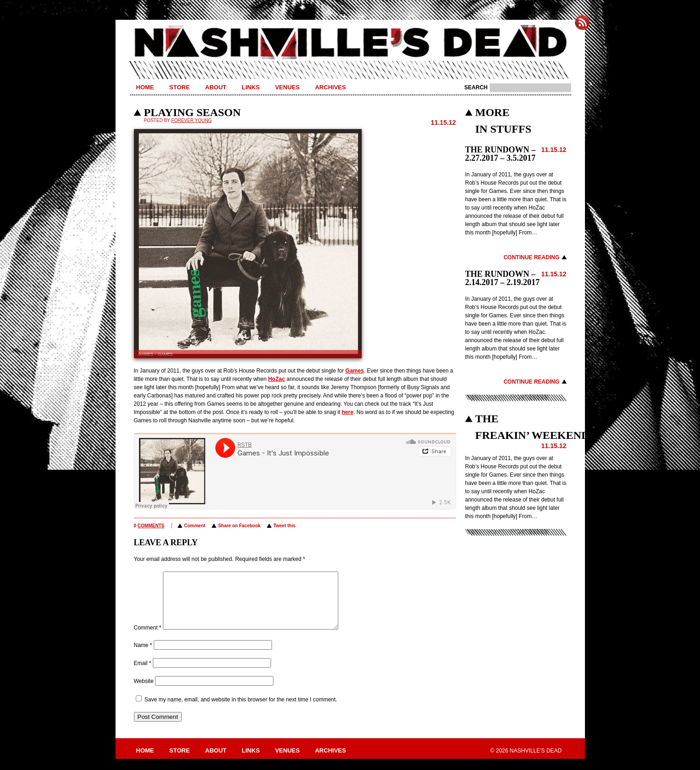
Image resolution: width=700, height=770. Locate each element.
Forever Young (191, 120)
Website (144, 692)
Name (143, 656)
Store (180, 87)
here (348, 412)
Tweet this (284, 526)
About (216, 87)
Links (251, 87)
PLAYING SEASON (193, 112)
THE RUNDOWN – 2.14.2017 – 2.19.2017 (503, 278)
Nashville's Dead (350, 43)
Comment (195, 526)
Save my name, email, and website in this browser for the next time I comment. (241, 711)
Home (145, 87)
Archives (330, 87)
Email (143, 674)
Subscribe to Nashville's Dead (582, 23)
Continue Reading (531, 257)
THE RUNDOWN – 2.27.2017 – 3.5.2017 (500, 154)
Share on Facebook (239, 526)
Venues (287, 87)
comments (151, 526)
